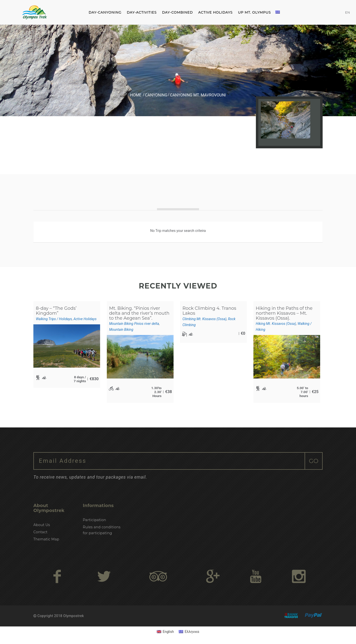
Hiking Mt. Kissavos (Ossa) (276, 324)
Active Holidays (85, 319)
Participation (94, 520)
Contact (40, 532)
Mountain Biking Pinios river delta (134, 324)
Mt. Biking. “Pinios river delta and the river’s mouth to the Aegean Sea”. (139, 313)
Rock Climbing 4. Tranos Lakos (209, 311)
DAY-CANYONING (105, 12)
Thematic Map (46, 539)
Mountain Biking (121, 330)
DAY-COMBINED (177, 12)
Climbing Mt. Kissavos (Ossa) (204, 319)
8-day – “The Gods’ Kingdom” (56, 311)
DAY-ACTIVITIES (142, 12)
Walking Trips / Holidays (54, 319)
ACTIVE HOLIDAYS (215, 12)
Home (136, 95)
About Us (42, 525)
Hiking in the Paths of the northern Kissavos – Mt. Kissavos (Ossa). (284, 313)
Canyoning (156, 95)
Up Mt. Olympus (255, 12)
